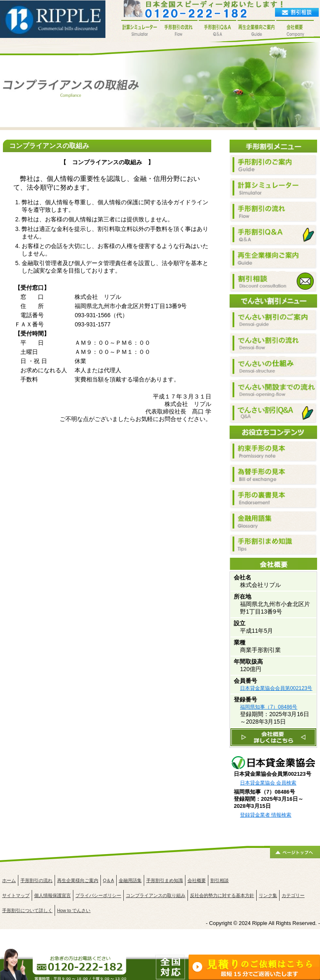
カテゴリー (293, 895)
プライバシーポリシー (98, 895)
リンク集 (268, 895)
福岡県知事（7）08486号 (269, 707)
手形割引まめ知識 (165, 880)
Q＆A (109, 880)
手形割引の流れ (36, 880)
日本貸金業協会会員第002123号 (276, 688)
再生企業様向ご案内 (78, 880)
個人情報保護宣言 (52, 895)
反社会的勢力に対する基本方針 (222, 895)
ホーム (9, 880)
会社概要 (197, 880)
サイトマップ (16, 895)
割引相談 (220, 880)
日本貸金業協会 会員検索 (268, 783)
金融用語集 (130, 880)
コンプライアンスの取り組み (156, 895)
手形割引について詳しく (27, 910)
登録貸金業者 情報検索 (266, 815)
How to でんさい (74, 910)
